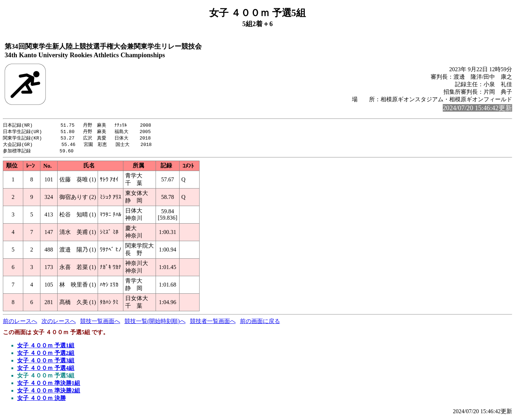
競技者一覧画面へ (213, 323)
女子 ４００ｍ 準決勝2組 (49, 392)
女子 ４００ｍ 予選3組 (46, 362)
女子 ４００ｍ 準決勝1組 (49, 385)
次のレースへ (59, 323)
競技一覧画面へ (100, 323)
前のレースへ (20, 323)
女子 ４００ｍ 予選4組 (46, 370)
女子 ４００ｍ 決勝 (41, 400)
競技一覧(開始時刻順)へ (155, 323)
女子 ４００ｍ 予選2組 (46, 355)
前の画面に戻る (260, 323)
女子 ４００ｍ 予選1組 (46, 347)
